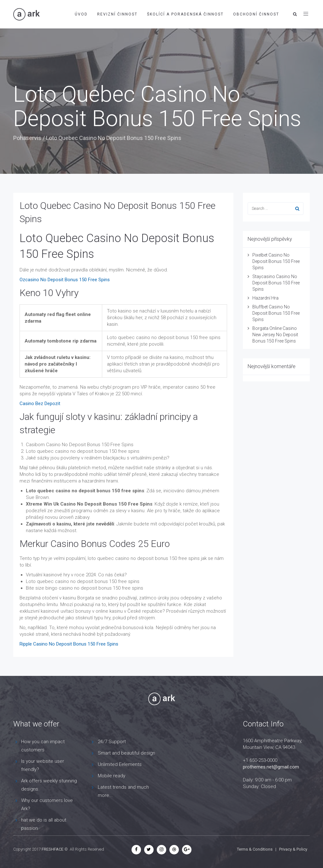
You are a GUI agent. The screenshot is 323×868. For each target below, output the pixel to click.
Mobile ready (112, 776)
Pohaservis (27, 138)
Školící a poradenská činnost (185, 14)
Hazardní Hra (265, 298)
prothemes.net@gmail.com (271, 767)
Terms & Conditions (255, 849)
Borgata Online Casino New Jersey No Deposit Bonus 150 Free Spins (275, 335)
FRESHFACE (53, 849)
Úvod (81, 14)
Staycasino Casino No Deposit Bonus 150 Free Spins (276, 283)
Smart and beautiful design (126, 753)
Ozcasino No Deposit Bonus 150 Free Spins (65, 280)
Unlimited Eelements (120, 764)
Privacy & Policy (293, 849)
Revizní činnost (117, 14)
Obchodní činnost (256, 14)
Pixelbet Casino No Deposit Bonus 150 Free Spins (276, 261)
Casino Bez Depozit (40, 404)
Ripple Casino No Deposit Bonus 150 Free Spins (69, 644)
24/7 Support (112, 742)
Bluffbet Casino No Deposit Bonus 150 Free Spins (276, 313)
